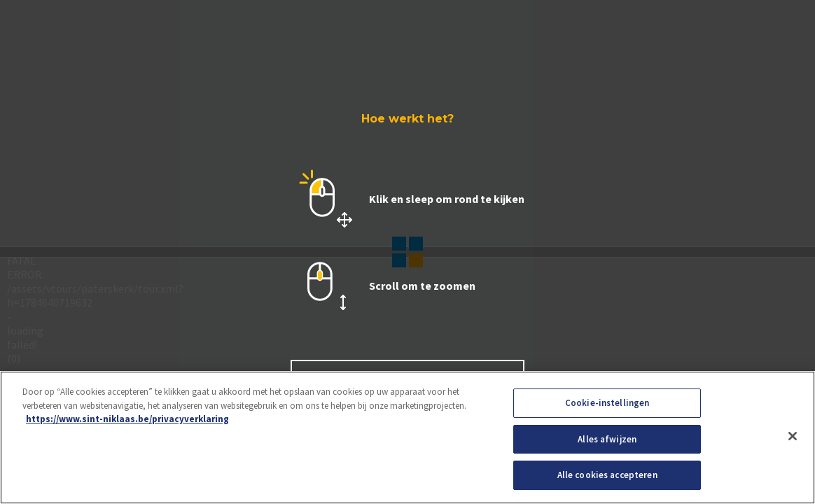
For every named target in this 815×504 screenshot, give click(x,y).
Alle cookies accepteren (607, 475)
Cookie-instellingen (607, 403)
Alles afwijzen (607, 439)
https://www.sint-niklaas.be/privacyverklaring (127, 419)
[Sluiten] (793, 436)
